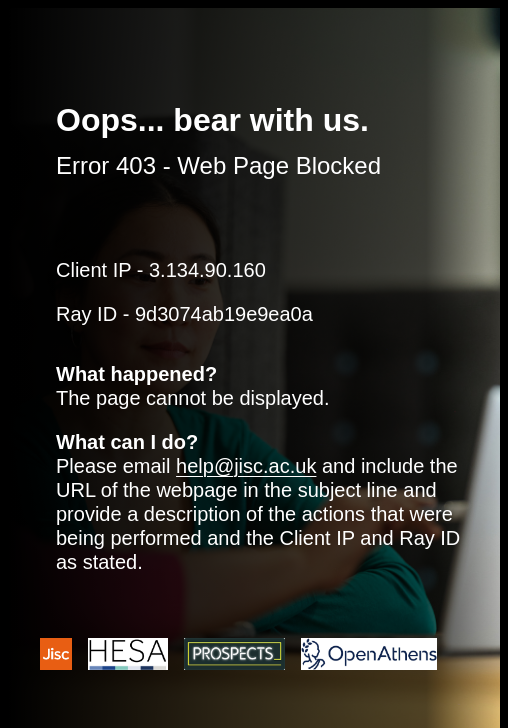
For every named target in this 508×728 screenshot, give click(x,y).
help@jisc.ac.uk (246, 466)
